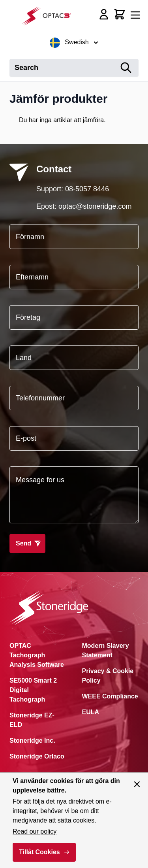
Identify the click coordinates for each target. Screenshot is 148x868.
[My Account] (104, 14)
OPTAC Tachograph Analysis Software (37, 655)
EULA (91, 712)
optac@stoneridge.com (95, 206)
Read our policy (35, 831)
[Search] (126, 68)
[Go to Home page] (49, 16)
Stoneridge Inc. (32, 741)
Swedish (74, 43)
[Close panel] (137, 784)
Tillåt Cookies (39, 852)
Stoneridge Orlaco (37, 756)
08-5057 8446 (87, 189)
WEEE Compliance (110, 696)
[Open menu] (135, 15)
